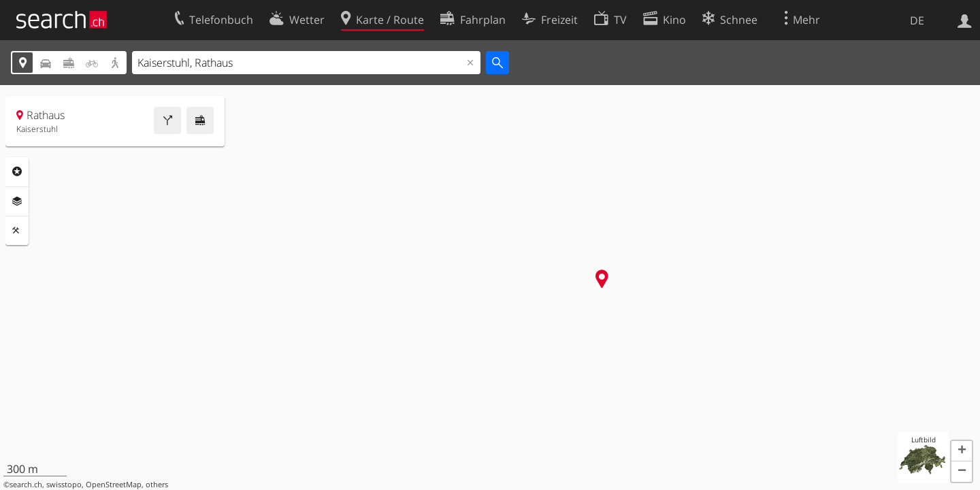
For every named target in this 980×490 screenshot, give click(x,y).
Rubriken (17, 171)
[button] (962, 451)
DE (917, 20)
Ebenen (17, 201)
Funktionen (17, 231)
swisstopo (64, 485)
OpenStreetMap (114, 485)
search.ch (26, 485)
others (157, 485)
